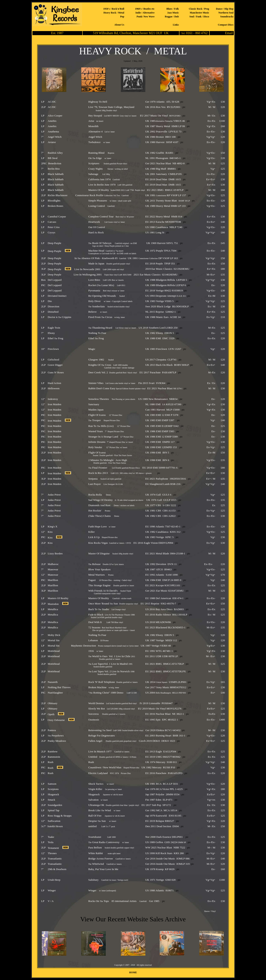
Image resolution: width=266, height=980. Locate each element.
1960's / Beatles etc (145, 9)
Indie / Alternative (145, 13)
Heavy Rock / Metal (114, 13)
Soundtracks (227, 17)
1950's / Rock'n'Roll (114, 9)
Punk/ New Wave (146, 17)
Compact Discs (226, 25)
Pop (122, 17)
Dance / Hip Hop (225, 9)
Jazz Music (173, 13)
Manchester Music (200, 13)
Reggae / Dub (172, 17)
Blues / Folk (173, 9)
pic (182, 102)
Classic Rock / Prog (199, 9)
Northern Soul (226, 13)
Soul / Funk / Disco (199, 17)
